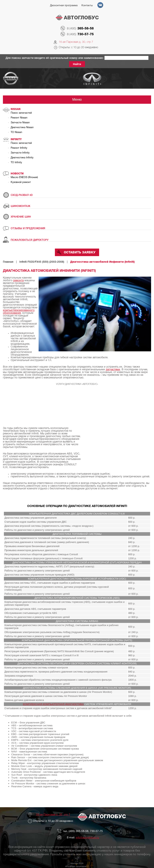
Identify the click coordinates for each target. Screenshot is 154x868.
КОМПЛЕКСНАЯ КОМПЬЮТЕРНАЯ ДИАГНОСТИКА (53, 704)
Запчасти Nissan (20, 123)
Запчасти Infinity (20, 153)
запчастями (113, 370)
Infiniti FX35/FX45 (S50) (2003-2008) (42, 262)
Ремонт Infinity (19, 148)
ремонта (18, 281)
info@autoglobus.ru (87, 838)
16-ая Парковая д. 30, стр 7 (76, 42)
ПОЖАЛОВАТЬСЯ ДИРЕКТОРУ (30, 240)
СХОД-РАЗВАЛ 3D (22, 195)
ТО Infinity (16, 163)
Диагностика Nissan (22, 128)
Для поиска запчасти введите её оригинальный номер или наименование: (55, 58)
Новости (17, 174)
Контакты (87, 6)
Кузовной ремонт (21, 182)
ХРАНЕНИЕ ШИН (21, 217)
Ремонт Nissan (19, 118)
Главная (8, 262)
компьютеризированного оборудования (19, 312)
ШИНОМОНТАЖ (20, 206)
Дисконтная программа (64, 6)
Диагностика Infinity (22, 158)
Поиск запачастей (21, 113)
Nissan (16, 109)
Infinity (16, 139)
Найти (77, 64)
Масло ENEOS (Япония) (24, 178)
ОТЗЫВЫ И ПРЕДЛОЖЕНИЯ (28, 229)
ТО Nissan (16, 132)
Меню (77, 99)
